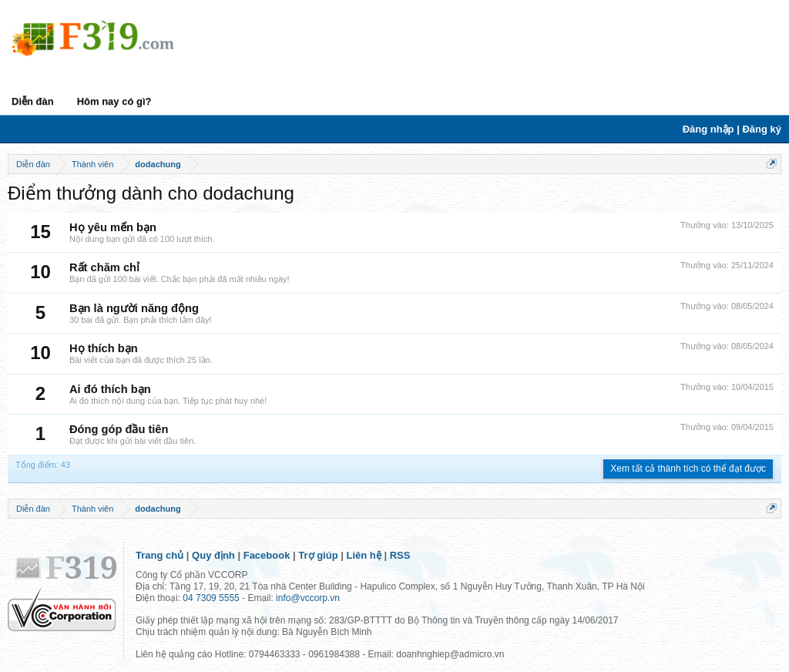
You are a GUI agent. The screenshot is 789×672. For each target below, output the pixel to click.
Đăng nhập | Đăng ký (732, 129)
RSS (400, 555)
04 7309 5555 (211, 598)
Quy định (213, 555)
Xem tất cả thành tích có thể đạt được (688, 469)
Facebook (267, 555)
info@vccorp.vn (308, 598)
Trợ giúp (318, 555)
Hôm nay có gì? (114, 101)
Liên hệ (364, 555)
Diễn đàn (33, 101)
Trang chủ (159, 555)
